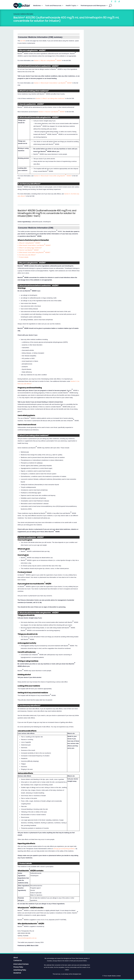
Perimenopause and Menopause (93, 6)
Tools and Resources (53, 6)
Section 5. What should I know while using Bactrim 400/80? (53, 175)
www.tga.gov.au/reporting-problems (64, 849)
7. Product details (23, 257)
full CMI (23, 41)
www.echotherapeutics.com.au (27, 938)
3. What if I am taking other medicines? (30, 248)
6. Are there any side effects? (27, 255)
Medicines (37, 6)
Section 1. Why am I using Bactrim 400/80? (48, 60)
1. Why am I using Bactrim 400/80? (29, 242)
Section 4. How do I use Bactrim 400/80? (52, 111)
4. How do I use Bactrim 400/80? (28, 250)
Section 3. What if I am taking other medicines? (50, 98)
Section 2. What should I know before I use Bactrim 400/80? (53, 82)
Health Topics (71, 6)
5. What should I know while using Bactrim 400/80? (34, 252)
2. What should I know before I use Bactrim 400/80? (34, 245)
